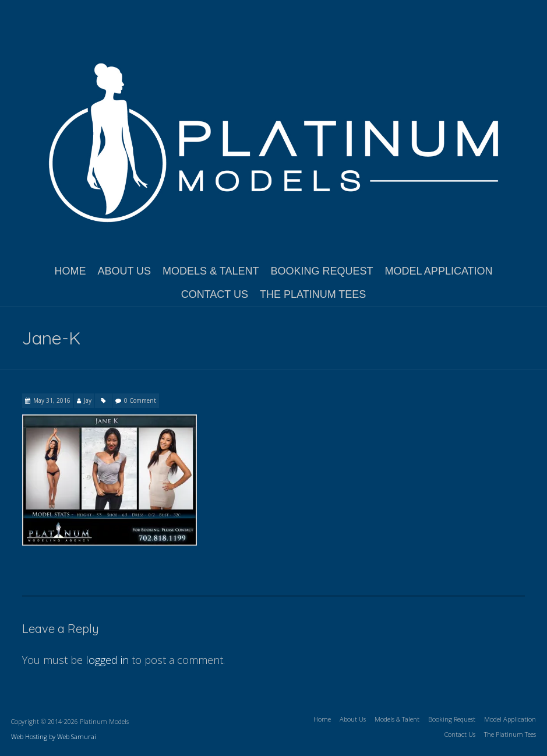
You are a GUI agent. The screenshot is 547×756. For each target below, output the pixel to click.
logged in (107, 660)
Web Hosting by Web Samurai (54, 736)
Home (70, 271)
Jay (88, 400)
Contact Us (215, 294)
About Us (124, 271)
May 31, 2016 (52, 400)
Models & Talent (211, 271)
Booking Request (322, 271)
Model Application (439, 271)
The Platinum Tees (313, 294)
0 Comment (140, 400)
